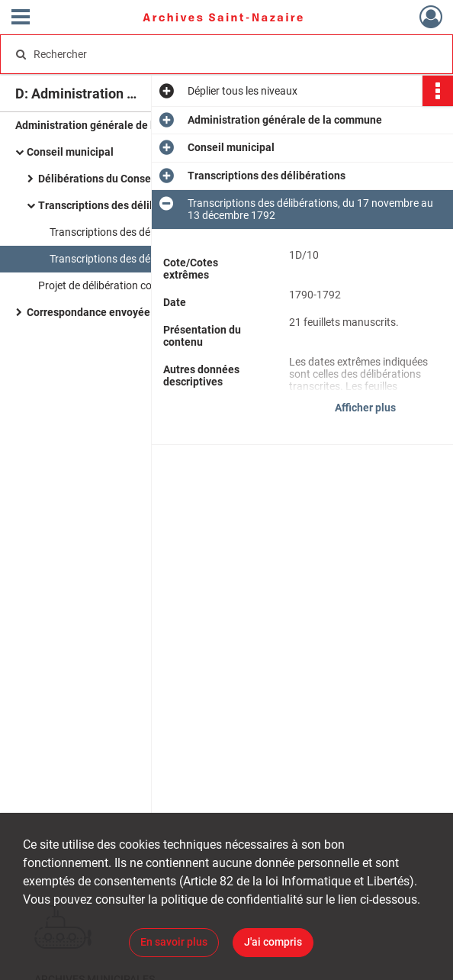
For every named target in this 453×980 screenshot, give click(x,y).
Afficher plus (365, 408)
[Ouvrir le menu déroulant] (21, 18)
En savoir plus (174, 942)
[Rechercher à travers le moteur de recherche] (212, 54)
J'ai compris (273, 942)
